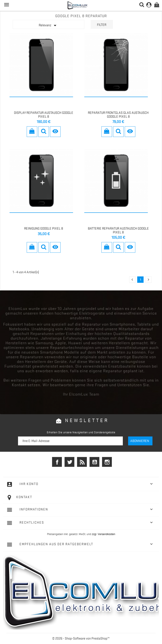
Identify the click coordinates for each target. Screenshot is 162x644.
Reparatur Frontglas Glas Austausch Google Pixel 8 (118, 115)
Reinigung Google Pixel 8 (44, 229)
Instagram (107, 462)
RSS (82, 462)
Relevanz (48, 25)
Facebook (57, 462)
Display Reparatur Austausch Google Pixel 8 (44, 115)
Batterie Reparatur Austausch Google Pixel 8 (118, 230)
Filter (102, 25)
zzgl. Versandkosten (103, 534)
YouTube (94, 462)
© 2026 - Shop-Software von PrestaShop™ (81, 638)
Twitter (69, 462)
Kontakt (24, 497)
